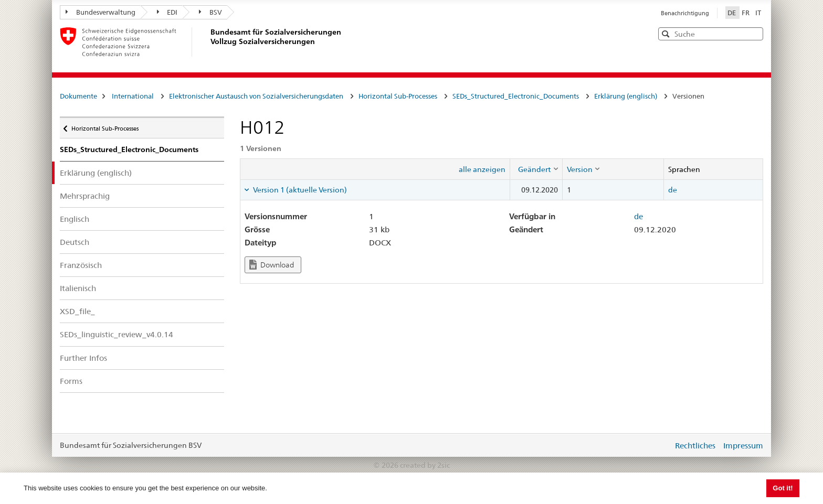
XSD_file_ (77, 311)
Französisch (81, 265)
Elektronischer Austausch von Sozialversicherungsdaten (256, 96)
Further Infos (83, 358)
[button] (754, 33)
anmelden (657, 445)
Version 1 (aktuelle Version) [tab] (299, 190)
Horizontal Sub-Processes (398, 96)
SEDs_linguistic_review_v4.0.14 (117, 334)
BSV (210, 12)
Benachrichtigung (685, 13)
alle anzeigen (482, 169)
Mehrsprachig (85, 196)
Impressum (743, 446)
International (133, 96)
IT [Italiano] (758, 13)
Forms (71, 381)
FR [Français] (746, 13)
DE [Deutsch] (732, 13)
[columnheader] (536, 169)
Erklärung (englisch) (626, 96)
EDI (167, 12)
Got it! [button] (783, 488)
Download (272, 265)
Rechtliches (695, 446)
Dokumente (78, 96)
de (673, 190)
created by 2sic (425, 465)
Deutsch (75, 242)
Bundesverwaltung (101, 12)
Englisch (75, 219)
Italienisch (78, 288)
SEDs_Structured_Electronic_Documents (516, 96)
